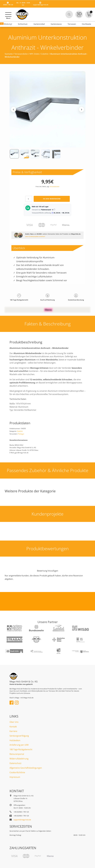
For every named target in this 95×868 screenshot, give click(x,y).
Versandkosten (55, 186)
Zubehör (45, 54)
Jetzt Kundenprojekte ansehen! (35, 236)
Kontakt (13, 727)
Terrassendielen (21, 54)
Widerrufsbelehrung (19, 759)
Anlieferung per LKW (19, 745)
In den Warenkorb (52, 199)
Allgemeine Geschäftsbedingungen (26, 768)
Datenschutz (15, 763)
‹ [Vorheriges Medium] (13, 109)
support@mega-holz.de (41, 5)
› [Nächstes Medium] (82, 109)
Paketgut (21, 434)
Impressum (15, 777)
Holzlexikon (15, 740)
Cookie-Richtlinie (17, 772)
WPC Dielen (35, 54)
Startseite (9, 54)
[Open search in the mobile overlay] (69, 14)
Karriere (13, 731)
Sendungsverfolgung (19, 736)
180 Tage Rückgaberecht (21, 749)
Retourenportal (17, 754)
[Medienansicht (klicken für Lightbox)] (47, 109)
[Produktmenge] (29, 199)
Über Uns (14, 722)
